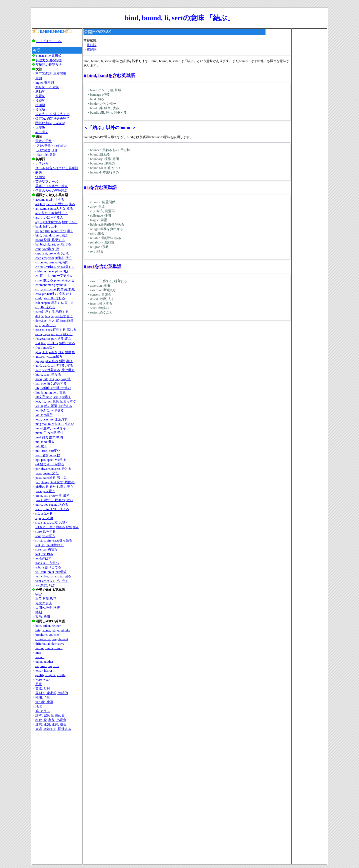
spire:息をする (45, 531)
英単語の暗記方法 (49, 65)
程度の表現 (44, 603)
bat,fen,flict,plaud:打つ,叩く (54, 231)
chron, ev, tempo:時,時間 (52, 262)
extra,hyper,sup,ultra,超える (54, 334)
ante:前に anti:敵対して (52, 213)
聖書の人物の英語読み (52, 191)
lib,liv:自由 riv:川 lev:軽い (53, 388)
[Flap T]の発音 (46, 155)
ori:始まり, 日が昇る (50, 464)
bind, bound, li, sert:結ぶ (52, 235)
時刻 (39, 612)
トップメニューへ (49, 41)
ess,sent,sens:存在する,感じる (56, 330)
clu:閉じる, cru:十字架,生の (54, 276)
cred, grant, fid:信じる (50, 298)
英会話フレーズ (47, 182)
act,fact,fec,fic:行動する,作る (55, 204)
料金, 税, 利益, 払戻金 (51, 720)
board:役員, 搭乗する (50, 240)
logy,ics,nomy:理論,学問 (52, 419)
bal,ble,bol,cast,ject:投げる (53, 244)
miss (38, 653)
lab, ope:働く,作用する (51, 383)
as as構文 (42, 132)
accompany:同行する (50, 199)
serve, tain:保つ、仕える (52, 509)
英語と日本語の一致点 (52, 186)
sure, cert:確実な (47, 549)
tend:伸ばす (44, 558)
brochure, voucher (47, 635)
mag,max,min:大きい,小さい (55, 424)
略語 (39, 173)
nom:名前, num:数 (48, 455)
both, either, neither (48, 626)
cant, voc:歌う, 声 (47, 249)
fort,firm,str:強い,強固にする (55, 343)
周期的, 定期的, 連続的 (52, 693)
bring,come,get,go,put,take (53, 630)
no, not (40, 657)
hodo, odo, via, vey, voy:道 (53, 379)
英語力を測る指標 (49, 60)
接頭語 (40, 105)
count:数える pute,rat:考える (55, 280)
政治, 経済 (43, 617)
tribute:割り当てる (48, 567)
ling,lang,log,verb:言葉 (51, 392)
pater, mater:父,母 (47, 473)
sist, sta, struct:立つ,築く (52, 522)
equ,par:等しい (45, 325)
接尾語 (40, 110)
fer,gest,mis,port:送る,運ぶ (53, 339)
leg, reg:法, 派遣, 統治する (54, 406)
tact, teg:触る (44, 554)
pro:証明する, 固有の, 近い (54, 500)
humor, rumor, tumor (49, 648)
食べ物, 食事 (44, 702)
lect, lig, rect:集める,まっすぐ (56, 401)
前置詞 (40, 96)
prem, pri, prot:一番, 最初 (52, 496)
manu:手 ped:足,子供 (49, 433)
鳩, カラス (43, 711)
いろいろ (42, 164)
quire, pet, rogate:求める (52, 505)
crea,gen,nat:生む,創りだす (54, 294)
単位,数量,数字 (46, 599)
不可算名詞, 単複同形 (51, 74)
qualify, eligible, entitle (50, 675)
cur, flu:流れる (45, 307)
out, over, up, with (47, 666)
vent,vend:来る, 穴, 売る (52, 581)
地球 (39, 706)
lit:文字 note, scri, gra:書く (53, 397)
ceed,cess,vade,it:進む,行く (54, 258)
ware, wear (43, 679)
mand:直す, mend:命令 (51, 428)
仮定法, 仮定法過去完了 (52, 118)
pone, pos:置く (45, 491)
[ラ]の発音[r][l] (46, 150)
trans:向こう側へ (47, 563)
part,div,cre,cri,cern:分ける (53, 469)
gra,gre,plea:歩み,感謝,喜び (54, 361)
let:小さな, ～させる (50, 410)
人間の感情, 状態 (48, 608)
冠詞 (39, 78)
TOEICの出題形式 (48, 56)
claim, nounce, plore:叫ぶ (52, 271)
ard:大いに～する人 (49, 217)
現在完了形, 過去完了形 (52, 114)
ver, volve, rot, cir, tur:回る (53, 576)
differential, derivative (50, 644)
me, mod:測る (45, 442)
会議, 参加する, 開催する (53, 729)
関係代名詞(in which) (50, 123)
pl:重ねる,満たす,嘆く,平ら (54, 487)
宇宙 (39, 594)
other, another (44, 662)
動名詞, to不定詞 (47, 87)
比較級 (40, 127)
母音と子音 (44, 141)
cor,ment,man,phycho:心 (51, 285)
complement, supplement (52, 639)
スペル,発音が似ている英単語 (57, 168)
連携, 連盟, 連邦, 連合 (51, 724)
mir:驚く (41, 446)
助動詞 (40, 92)
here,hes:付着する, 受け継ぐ (55, 370)
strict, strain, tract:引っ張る (54, 540)
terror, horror (44, 671)
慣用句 (40, 177)
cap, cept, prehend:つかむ (52, 253)
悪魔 (39, 684)
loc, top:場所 (44, 415)
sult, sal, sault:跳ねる (49, 545)
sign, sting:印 (44, 518)
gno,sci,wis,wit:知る (49, 356)
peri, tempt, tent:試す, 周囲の (55, 482)
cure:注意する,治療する (52, 312)
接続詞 (40, 101)
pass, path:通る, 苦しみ (51, 478)
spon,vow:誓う (45, 536)
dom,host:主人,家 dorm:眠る (55, 321)
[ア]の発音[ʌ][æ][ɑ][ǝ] (51, 146)
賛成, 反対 (43, 688)
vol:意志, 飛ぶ (45, 585)
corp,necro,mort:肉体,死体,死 (55, 289)
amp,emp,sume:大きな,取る (54, 208)
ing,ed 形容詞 (45, 83)
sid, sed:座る (44, 513)
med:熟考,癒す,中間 (49, 437)
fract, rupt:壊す (45, 348)
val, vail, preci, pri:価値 (51, 572)
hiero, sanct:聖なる (48, 374)
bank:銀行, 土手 (46, 226)
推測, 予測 (43, 697)
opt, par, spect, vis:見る (51, 460)
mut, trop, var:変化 (48, 451)
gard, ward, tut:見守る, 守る (54, 365)
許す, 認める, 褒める (50, 715)
